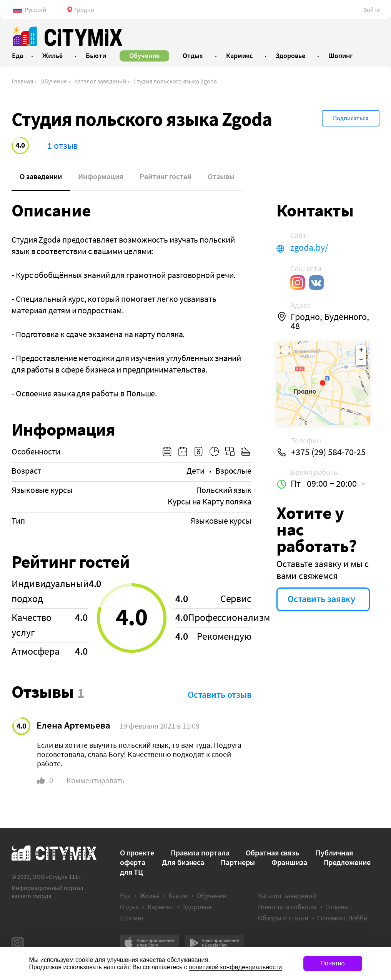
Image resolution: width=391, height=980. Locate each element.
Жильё (150, 896)
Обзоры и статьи (283, 918)
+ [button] (361, 350)
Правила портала (200, 853)
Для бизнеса (183, 862)
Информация (101, 176)
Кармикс (161, 907)
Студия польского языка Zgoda (175, 81)
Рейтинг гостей (166, 176)
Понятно (333, 963)
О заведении (41, 176)
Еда (125, 896)
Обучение (54, 81)
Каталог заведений (100, 81)
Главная (22, 81)
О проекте (137, 853)
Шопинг (132, 918)
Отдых (129, 907)
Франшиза (289, 862)
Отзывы (221, 176)
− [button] (361, 360)
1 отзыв (62, 146)
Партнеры (238, 862)
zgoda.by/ (309, 248)
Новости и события (287, 907)
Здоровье (197, 907)
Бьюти (178, 896)
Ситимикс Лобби (342, 918)
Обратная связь (272, 853)
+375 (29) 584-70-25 (328, 452)
